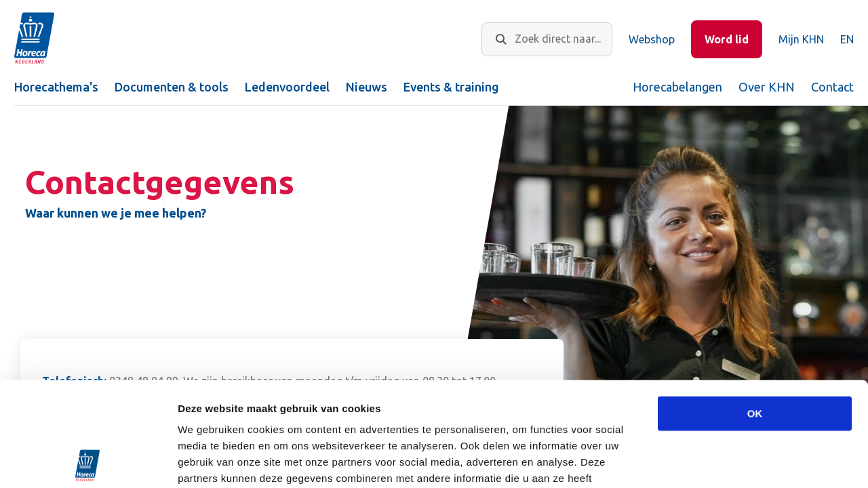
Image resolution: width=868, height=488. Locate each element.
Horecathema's (56, 87)
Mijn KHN (801, 39)
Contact (832, 87)
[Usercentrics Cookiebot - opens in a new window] (88, 462)
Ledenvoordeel (287, 87)
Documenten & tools (172, 87)
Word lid (727, 39)
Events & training (451, 87)
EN (847, 39)
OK (755, 309)
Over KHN (767, 87)
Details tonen (733, 461)
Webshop (652, 39)
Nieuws (367, 87)
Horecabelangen (677, 87)
